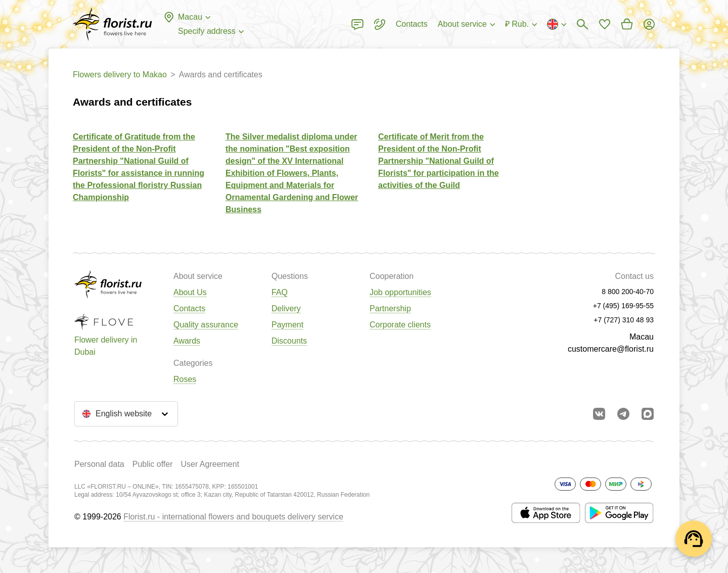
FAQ (280, 292)
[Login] (649, 24)
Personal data (99, 464)
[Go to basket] (627, 24)
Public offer (153, 464)
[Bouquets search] (582, 24)
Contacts (189, 308)
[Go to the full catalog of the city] (112, 24)
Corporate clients (400, 325)
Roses (185, 379)
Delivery (286, 308)
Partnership (390, 308)
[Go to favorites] (605, 24)
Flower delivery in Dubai (106, 346)
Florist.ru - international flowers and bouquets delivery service (233, 517)
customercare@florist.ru (611, 349)
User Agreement (210, 464)
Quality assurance (206, 325)
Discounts (289, 341)
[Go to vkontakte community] (599, 414)
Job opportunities (400, 292)
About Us (190, 292)
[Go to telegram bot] (623, 414)
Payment (287, 325)
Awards (187, 341)
